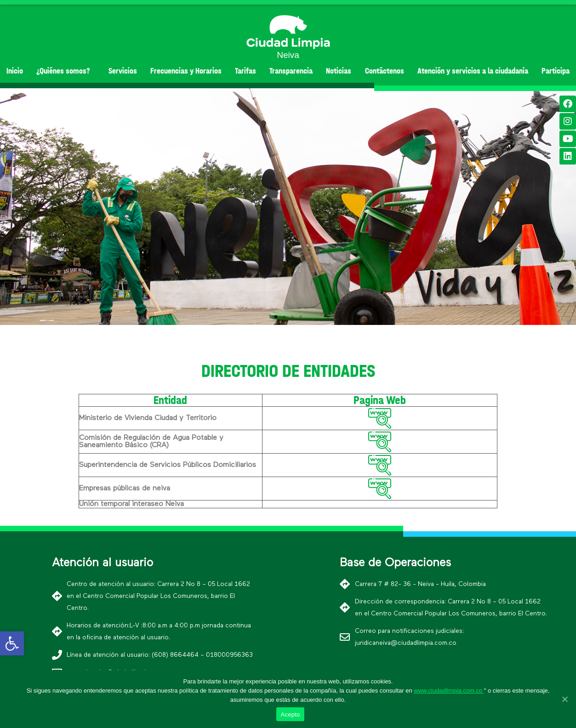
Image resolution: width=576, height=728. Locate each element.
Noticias (339, 71)
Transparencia (291, 71)
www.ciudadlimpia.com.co (449, 691)
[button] (276, 317)
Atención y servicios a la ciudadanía (473, 71)
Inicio (15, 71)
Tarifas (245, 71)
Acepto (291, 714)
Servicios (123, 71)
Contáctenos (385, 71)
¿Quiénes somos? (66, 71)
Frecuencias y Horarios (186, 71)
